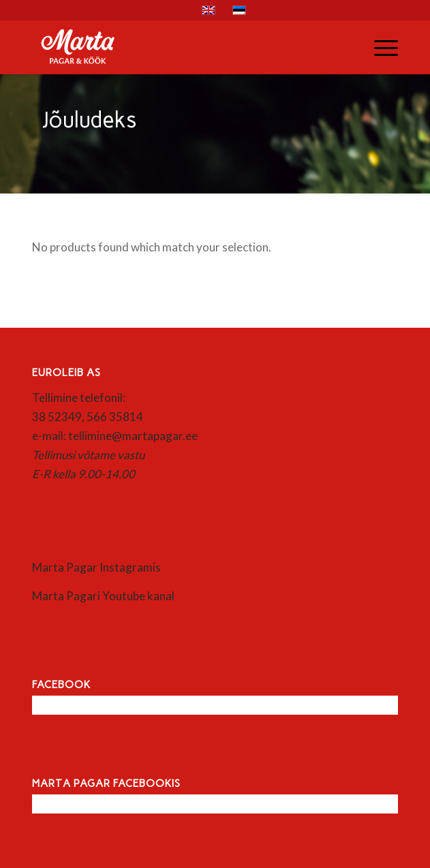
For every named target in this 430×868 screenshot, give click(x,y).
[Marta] (178, 47)
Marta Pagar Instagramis (96, 567)
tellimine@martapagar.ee (133, 436)
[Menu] (379, 47)
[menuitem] (379, 47)
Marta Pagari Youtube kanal (103, 596)
